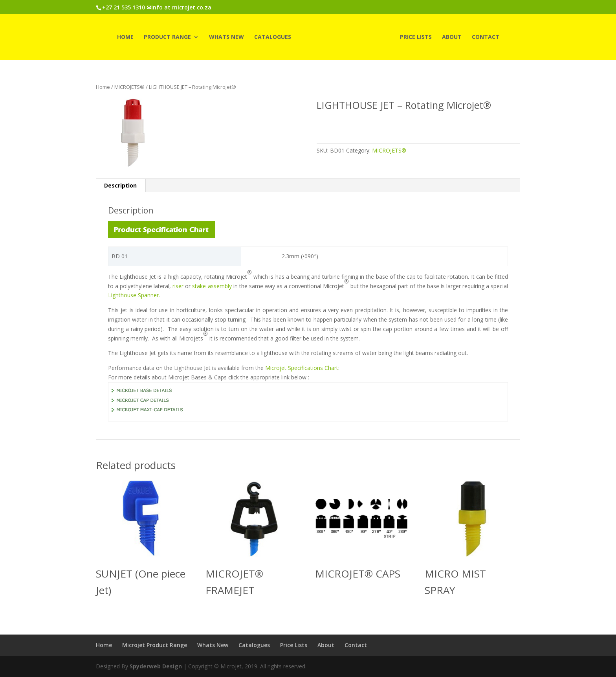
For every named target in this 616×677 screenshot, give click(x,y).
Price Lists (416, 37)
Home (125, 37)
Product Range (167, 37)
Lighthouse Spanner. (134, 295)
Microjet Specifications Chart (302, 368)
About (452, 37)
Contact (486, 37)
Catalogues (273, 37)
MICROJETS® (129, 87)
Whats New (226, 37)
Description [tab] (120, 185)
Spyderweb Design (156, 666)
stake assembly (212, 286)
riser (178, 286)
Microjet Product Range (155, 645)
